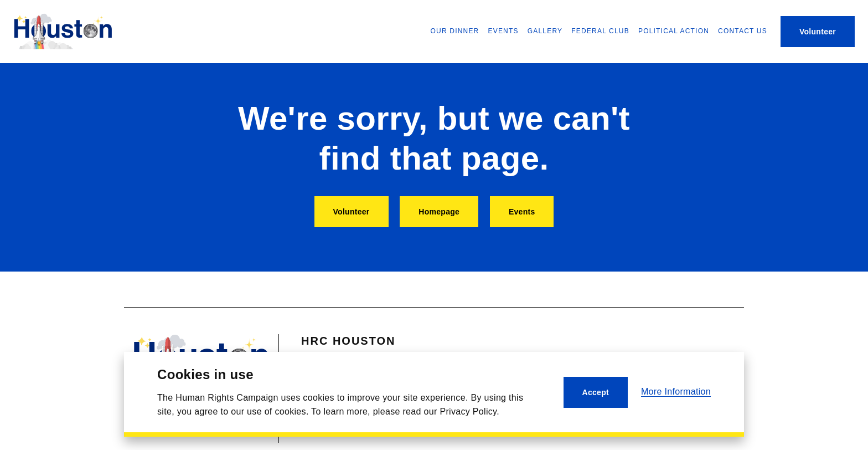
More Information (676, 392)
